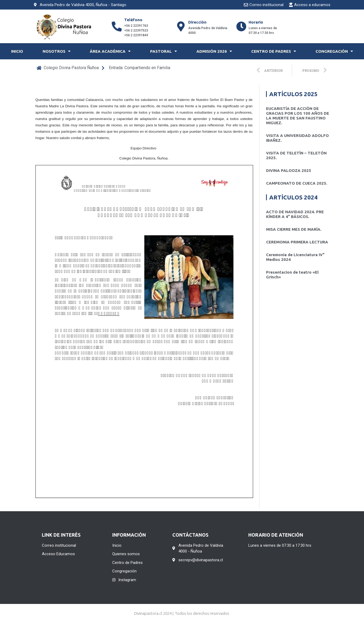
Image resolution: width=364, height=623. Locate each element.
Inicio (17, 51)
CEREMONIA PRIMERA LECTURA (297, 242)
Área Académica (110, 51)
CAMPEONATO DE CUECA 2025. (297, 183)
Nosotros (57, 51)
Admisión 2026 (214, 51)
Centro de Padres (274, 51)
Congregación (334, 51)
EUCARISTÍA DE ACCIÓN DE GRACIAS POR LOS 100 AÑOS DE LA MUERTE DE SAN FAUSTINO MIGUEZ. (298, 116)
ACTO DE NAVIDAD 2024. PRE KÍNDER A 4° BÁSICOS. (295, 214)
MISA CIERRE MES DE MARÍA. (294, 229)
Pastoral (163, 51)
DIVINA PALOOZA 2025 (289, 170)
